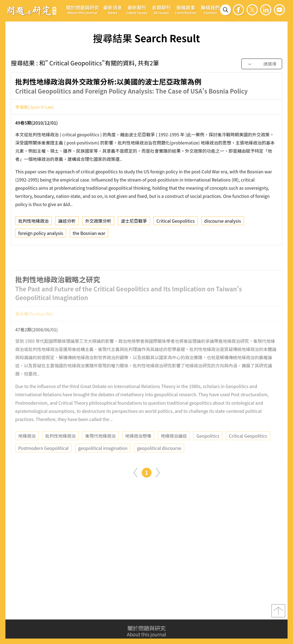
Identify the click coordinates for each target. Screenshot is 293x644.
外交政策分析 (98, 223)
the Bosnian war (89, 235)
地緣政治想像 (138, 448)
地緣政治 (27, 448)
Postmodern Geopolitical (43, 460)
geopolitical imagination (103, 460)
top (278, 613)
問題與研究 (32, 11)
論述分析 (67, 223)
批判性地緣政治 (33, 223)
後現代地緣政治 (100, 448)
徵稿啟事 (186, 10)
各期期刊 (161, 10)
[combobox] (262, 64)
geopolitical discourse (159, 460)
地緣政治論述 (174, 448)
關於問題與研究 (83, 10)
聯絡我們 (210, 10)
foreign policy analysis (41, 235)
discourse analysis (223, 223)
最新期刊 (137, 10)
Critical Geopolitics (176, 223)
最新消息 (113, 10)
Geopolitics (208, 448)
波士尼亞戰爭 (134, 223)
